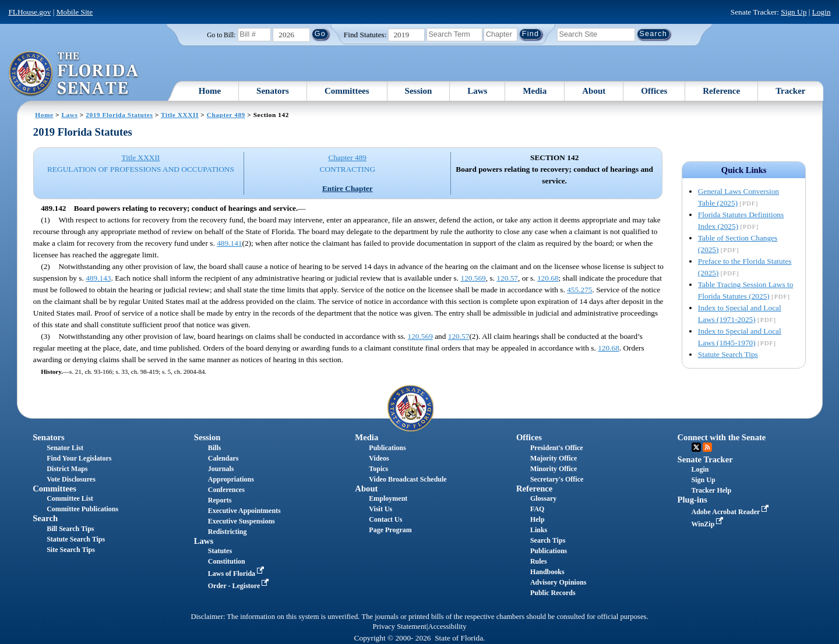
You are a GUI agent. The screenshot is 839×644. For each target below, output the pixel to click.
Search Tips (548, 540)
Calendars (223, 458)
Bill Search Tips (70, 529)
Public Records (553, 593)
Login (822, 12)
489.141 (229, 243)
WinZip (709, 524)
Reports (220, 500)
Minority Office (554, 469)
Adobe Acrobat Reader (732, 512)
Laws (477, 91)
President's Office (557, 448)
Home (210, 91)
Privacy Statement (399, 627)
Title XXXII (180, 115)
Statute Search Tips (728, 354)
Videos (379, 458)
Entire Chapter (348, 188)
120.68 (548, 278)
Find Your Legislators (79, 458)
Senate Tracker (705, 459)
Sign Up (794, 12)
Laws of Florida (237, 574)
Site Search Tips (71, 550)
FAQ (537, 509)
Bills (215, 448)
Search (45, 518)
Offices (654, 91)
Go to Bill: (221, 35)
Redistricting (228, 532)
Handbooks (547, 572)
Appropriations (231, 479)
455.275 (579, 290)
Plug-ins (692, 500)
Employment (388, 498)
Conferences (226, 490)
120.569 (473, 278)
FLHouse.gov (29, 12)
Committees (347, 91)
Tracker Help (712, 490)
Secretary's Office (557, 479)
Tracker (790, 91)
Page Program (390, 530)
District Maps (67, 469)
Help (537, 519)
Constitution (227, 561)
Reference (721, 91)
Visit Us (380, 509)
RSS (707, 447)
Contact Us (385, 519)
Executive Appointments (244, 511)
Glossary (543, 498)
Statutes (220, 551)
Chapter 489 (226, 115)
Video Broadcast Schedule (408, 479)
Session (419, 91)
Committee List (70, 498)
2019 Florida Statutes (119, 115)
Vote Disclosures (71, 479)
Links (539, 530)
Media (535, 91)
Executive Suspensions (242, 521)
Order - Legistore (240, 586)
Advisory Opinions (558, 582)
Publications (387, 448)
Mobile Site (75, 12)
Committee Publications (82, 509)
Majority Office (554, 458)
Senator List (65, 448)
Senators (273, 91)
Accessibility (447, 627)
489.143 (98, 278)
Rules (539, 561)
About (594, 91)
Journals (221, 469)
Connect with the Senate (722, 437)
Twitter (696, 447)
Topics (378, 469)
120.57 (507, 278)
